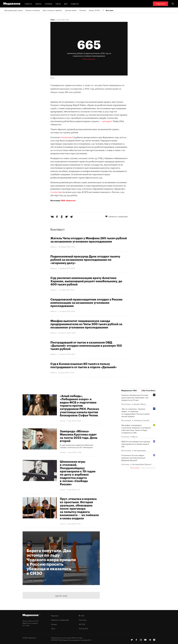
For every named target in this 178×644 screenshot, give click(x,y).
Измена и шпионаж (33, 10)
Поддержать (160, 4)
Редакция (55, 615)
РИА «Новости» (68, 200)
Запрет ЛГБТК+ (95, 10)
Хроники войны (71, 10)
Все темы (110, 10)
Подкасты (75, 4)
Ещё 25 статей (61, 596)
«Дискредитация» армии (13, 10)
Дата (66, 4)
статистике (66, 138)
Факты (52, 78)
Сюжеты (38, 4)
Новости (28, 4)
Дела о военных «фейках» (52, 10)
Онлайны (49, 4)
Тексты (58, 4)
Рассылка (83, 620)
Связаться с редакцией (117, 216)
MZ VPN (82, 624)
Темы (53, 628)
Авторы (54, 624)
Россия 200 (83, 628)
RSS (82, 615)
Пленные (83, 10)
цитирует (107, 121)
